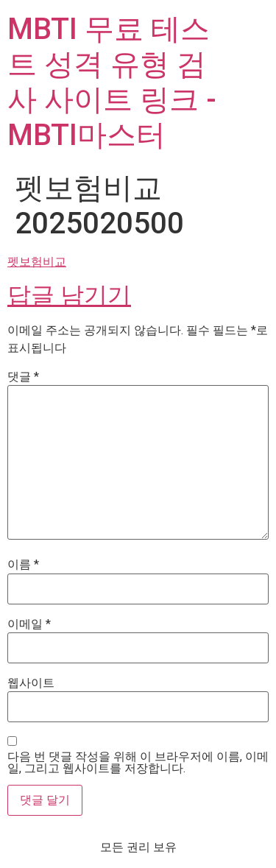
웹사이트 (31, 683)
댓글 (23, 377)
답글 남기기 (69, 295)
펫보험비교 (37, 262)
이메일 (29, 624)
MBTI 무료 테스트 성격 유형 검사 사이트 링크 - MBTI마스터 (112, 82)
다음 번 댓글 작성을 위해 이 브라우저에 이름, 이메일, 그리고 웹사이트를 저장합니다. (138, 763)
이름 (23, 565)
